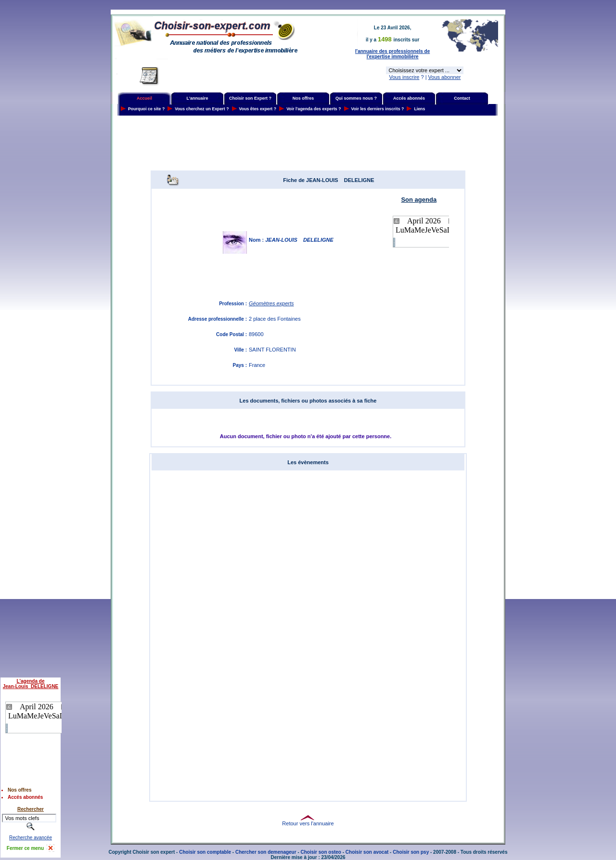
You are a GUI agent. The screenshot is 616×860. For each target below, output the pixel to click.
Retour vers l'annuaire (308, 823)
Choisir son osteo (321, 852)
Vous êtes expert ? (258, 109)
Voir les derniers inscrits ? (378, 109)
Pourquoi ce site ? (146, 109)
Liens (419, 109)
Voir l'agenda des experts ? (314, 109)
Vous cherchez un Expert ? (202, 109)
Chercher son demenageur (266, 852)
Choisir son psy (411, 852)
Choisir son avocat (367, 852)
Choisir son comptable (205, 852)
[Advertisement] (308, 143)
